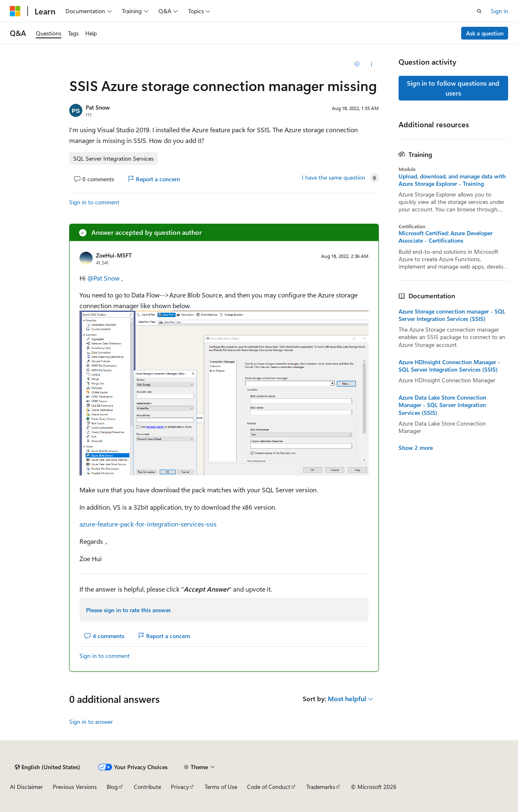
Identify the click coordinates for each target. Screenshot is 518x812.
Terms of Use (221, 787)
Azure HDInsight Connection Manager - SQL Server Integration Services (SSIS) (449, 366)
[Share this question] (371, 64)
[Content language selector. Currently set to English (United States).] (48, 767)
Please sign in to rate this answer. (129, 610)
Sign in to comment (94, 202)
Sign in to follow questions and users (453, 88)
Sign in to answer (91, 722)
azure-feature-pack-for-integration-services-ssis (148, 524)
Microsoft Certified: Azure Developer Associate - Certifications (446, 237)
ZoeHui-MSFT (114, 255)
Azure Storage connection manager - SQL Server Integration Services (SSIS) (452, 315)
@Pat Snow (104, 278)
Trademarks (321, 787)
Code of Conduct (269, 787)
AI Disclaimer (26, 787)
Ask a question (485, 33)
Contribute (147, 787)
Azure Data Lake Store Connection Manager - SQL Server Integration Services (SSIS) (442, 405)
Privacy (180, 787)
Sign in (499, 11)
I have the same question (334, 178)
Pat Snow (98, 107)
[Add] (357, 64)
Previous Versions (75, 787)
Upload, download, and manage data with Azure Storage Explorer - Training (452, 180)
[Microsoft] (15, 11)
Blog (112, 787)
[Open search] (479, 11)
